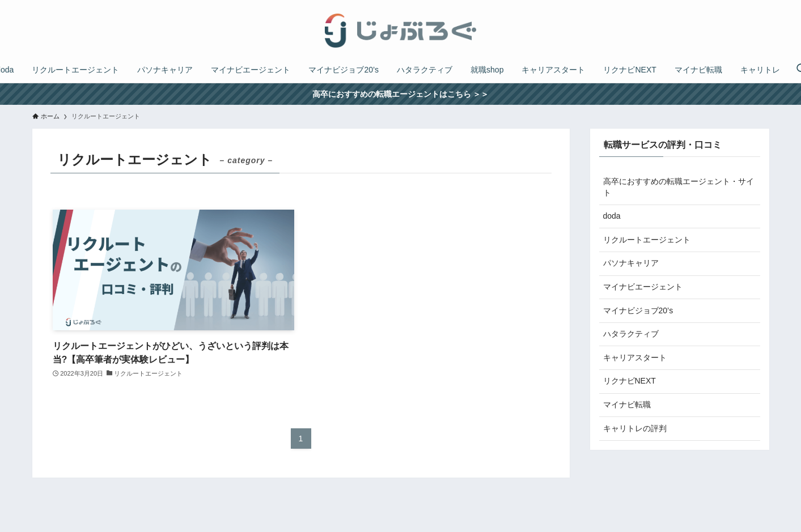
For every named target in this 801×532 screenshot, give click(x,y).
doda (612, 216)
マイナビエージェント (643, 287)
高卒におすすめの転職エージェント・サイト (679, 187)
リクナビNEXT (630, 381)
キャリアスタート (635, 357)
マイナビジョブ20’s (638, 310)
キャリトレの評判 (635, 428)
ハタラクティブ (631, 334)
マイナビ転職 (627, 405)
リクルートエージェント (647, 240)
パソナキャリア (631, 263)
